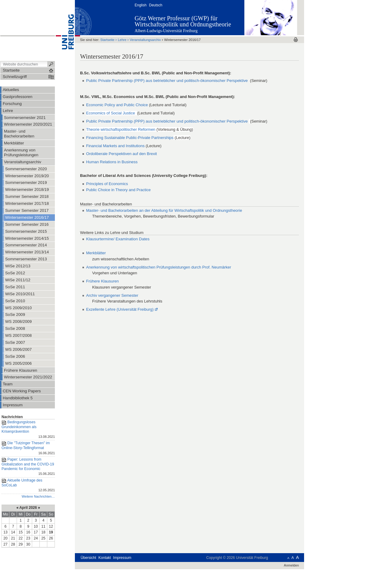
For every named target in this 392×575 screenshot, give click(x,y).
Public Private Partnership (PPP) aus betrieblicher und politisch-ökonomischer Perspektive (168, 81)
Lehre (122, 40)
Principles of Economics (107, 184)
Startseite (107, 40)
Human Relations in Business (112, 162)
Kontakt (105, 558)
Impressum (122, 558)
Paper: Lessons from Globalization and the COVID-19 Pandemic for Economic (28, 467)
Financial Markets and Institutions (115, 146)
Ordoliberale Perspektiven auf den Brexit (121, 154)
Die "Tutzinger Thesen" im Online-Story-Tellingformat (28, 448)
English (141, 5)
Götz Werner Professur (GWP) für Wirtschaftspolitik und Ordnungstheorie (183, 21)
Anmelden (291, 565)
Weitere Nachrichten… (38, 496)
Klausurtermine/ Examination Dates (118, 239)
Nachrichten (12, 417)
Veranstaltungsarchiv (145, 40)
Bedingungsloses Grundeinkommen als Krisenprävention (28, 430)
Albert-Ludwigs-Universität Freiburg (166, 31)
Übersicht (88, 558)
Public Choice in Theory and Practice (118, 190)
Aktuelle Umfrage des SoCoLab (28, 486)
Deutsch (156, 5)
